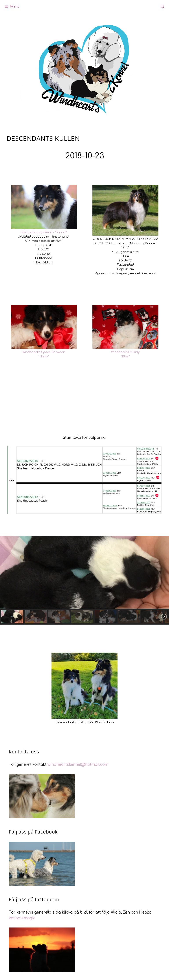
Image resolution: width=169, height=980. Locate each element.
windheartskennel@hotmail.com (78, 765)
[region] (84, 580)
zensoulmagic (22, 918)
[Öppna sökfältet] (162, 7)
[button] (12, 617)
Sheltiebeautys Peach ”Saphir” (44, 232)
